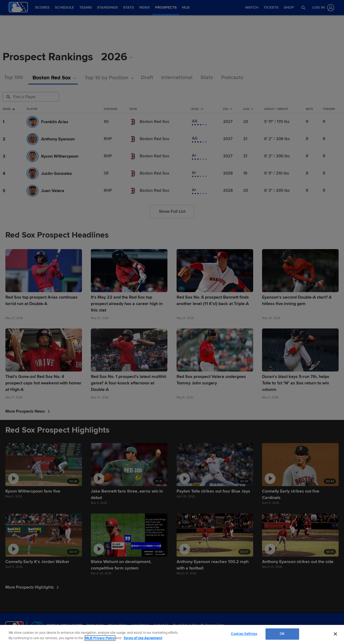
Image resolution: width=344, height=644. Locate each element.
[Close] (335, 634)
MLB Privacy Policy (100, 638)
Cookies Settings (244, 634)
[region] (172, 634)
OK (282, 634)
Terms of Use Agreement (143, 638)
